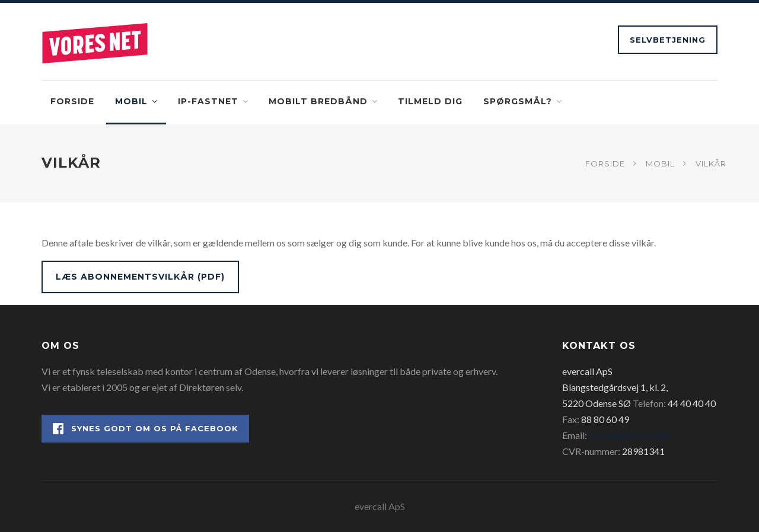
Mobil (131, 101)
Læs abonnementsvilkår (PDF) (140, 277)
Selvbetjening (668, 40)
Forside (72, 101)
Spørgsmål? (518, 101)
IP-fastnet (208, 101)
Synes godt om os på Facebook (146, 429)
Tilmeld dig (430, 101)
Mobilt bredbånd (318, 101)
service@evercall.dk (630, 435)
